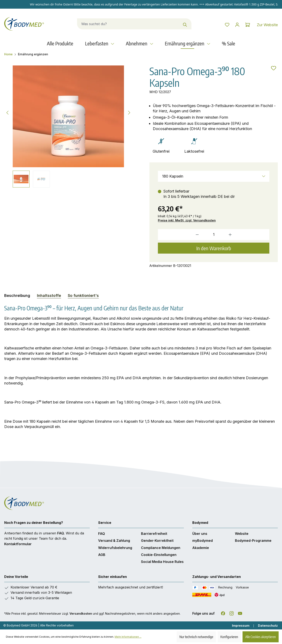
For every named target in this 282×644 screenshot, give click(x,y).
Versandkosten (81, 613)
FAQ (61, 533)
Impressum (241, 626)
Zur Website (267, 25)
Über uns (200, 534)
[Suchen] (180, 24)
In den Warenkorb (214, 248)
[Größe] (214, 176)
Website (242, 534)
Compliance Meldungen (161, 548)
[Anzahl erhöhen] (248, 235)
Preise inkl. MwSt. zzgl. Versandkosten (187, 220)
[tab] (17, 296)
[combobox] (123, 24)
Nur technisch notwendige (196, 637)
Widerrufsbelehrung (115, 548)
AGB (102, 555)
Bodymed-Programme (253, 541)
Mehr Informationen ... (128, 637)
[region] (68, 126)
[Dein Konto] (232, 25)
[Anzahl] (214, 235)
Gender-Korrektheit (157, 541)
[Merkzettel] (219, 25)
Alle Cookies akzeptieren (261, 637)
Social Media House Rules (162, 562)
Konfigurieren (229, 637)
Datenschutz (268, 626)
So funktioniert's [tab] (83, 296)
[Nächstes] (129, 112)
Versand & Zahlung (114, 541)
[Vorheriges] (7, 112)
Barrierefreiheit (154, 534)
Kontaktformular (18, 544)
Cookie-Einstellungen (159, 555)
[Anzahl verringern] (180, 235)
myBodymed (203, 541)
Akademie (201, 548)
